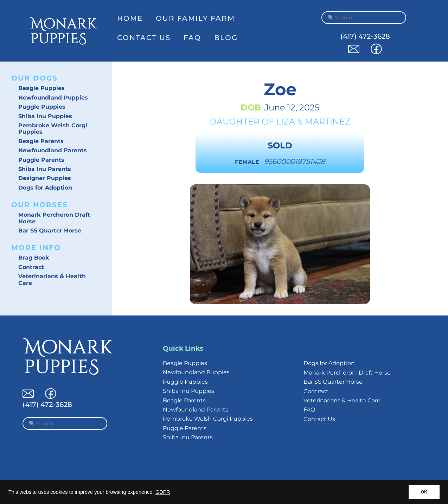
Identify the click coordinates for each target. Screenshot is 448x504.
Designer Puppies (45, 178)
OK (424, 492)
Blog (226, 38)
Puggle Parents (41, 160)
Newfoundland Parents (53, 150)
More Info (36, 248)
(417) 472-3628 (365, 36)
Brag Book (34, 258)
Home (130, 18)
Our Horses (40, 205)
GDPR (163, 492)
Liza (286, 122)
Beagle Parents (41, 141)
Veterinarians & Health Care (52, 279)
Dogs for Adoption (45, 188)
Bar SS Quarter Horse (50, 231)
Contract (31, 267)
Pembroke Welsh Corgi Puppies (53, 129)
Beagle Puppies (41, 88)
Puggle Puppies (42, 107)
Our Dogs (34, 78)
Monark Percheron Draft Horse (54, 218)
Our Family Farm (195, 18)
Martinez (328, 122)
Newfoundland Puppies (53, 98)
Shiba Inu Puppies (45, 116)
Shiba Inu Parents (45, 169)
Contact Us (144, 38)
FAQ (192, 38)
